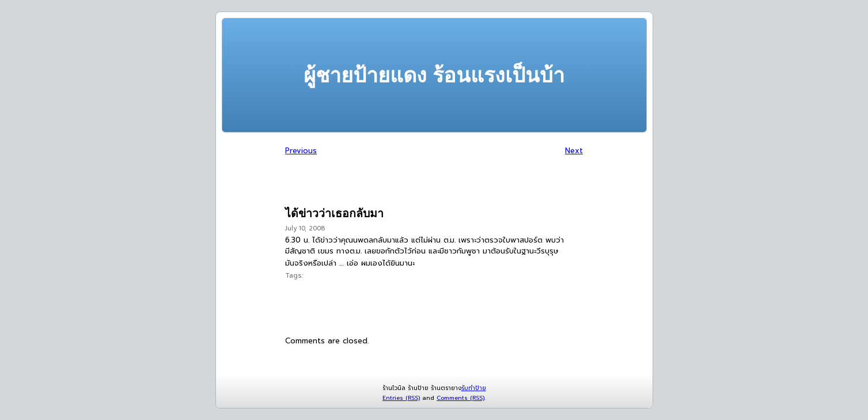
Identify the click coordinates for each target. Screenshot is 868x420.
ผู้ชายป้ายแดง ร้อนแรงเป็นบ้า (434, 75)
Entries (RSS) (401, 398)
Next (574, 151)
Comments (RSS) (460, 398)
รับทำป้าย (474, 388)
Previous (301, 151)
